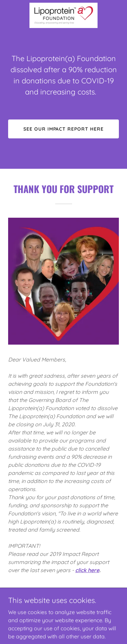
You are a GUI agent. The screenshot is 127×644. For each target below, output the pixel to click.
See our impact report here (64, 129)
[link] (63, 15)
